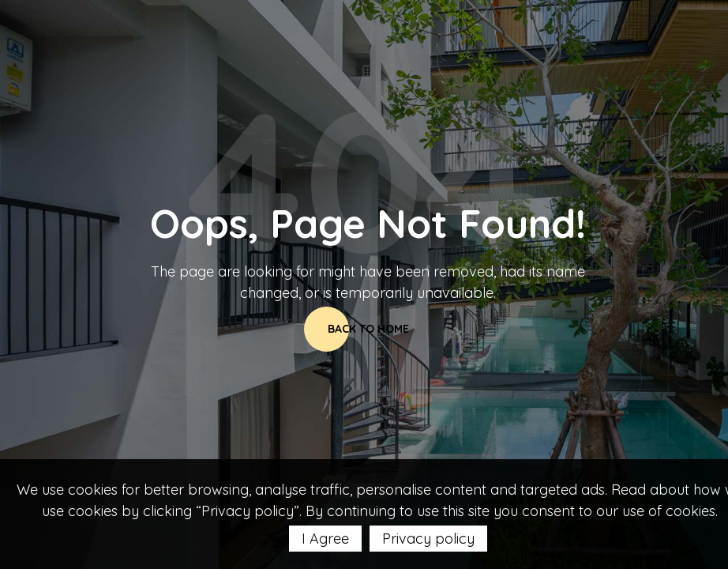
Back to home (368, 329)
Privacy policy (428, 539)
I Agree (325, 539)
